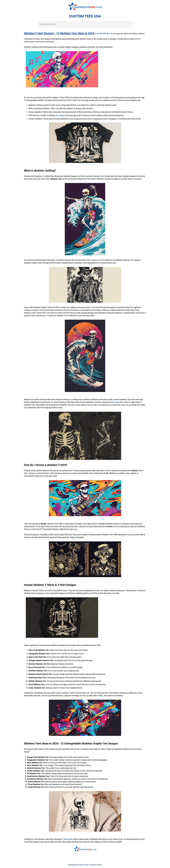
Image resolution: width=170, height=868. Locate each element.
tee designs (61, 115)
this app (115, 402)
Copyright (72, 865)
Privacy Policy (83, 865)
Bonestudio (68, 839)
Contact (93, 865)
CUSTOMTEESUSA (102, 34)
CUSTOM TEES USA (85, 16)
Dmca (100, 865)
